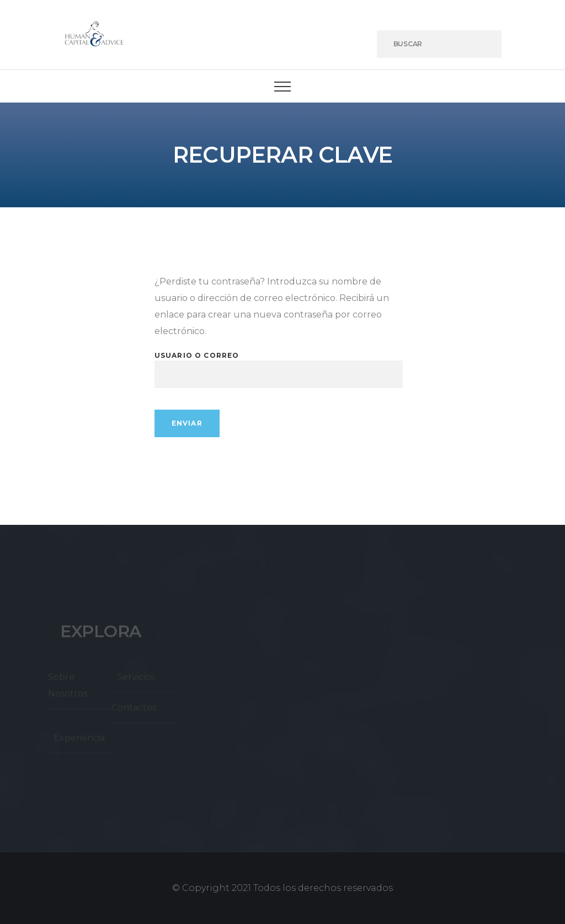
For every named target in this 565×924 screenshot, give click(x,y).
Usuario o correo (197, 355)
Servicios (136, 679)
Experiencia (79, 740)
